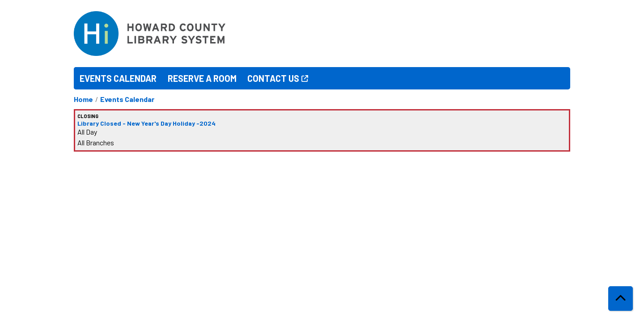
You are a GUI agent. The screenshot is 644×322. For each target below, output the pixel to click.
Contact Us (273, 78)
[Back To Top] (621, 299)
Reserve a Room (202, 78)
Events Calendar (118, 78)
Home (83, 99)
